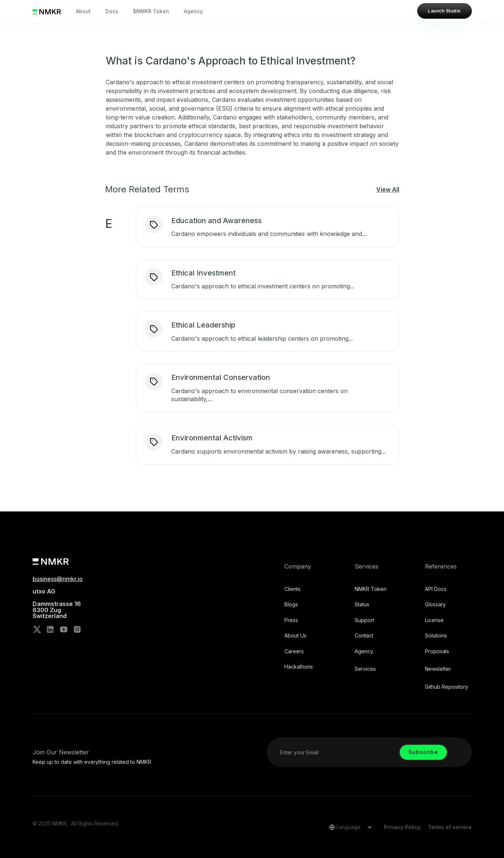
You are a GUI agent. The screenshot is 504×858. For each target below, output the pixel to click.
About (83, 11)
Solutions (436, 636)
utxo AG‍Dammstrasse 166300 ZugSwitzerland (57, 604)
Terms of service (450, 827)
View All (388, 189)
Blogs (291, 604)
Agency (193, 11)
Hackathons (299, 667)
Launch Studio (444, 11)
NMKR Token (371, 589)
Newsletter (438, 669)
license (434, 620)
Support (364, 620)
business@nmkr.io (58, 579)
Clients (292, 589)
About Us (295, 636)
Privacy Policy (402, 827)
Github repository (447, 687)
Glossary (435, 604)
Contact (364, 636)
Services (365, 669)
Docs (112, 11)
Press (291, 620)
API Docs (436, 589)
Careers (294, 651)
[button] (348, 827)
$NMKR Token (151, 11)
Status (362, 604)
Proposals (437, 651)
